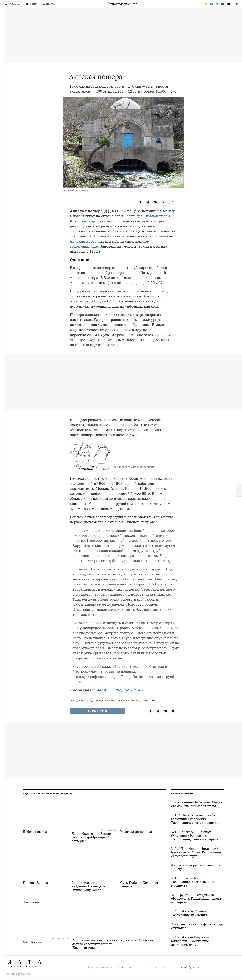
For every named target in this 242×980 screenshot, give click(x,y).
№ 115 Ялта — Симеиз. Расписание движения (189, 913)
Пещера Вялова (35, 883)
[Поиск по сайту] (48, 4)
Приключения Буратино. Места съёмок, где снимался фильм (196, 804)
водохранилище (84, 246)
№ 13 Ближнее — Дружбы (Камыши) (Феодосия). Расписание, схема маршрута (195, 836)
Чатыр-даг (133, 216)
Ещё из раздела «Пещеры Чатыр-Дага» (48, 793)
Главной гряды (157, 216)
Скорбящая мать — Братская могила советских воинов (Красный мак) (95, 944)
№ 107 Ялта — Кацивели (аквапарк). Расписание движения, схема (190, 941)
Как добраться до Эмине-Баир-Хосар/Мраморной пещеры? (92, 837)
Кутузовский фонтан (137, 940)
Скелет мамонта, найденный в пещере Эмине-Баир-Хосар (88, 886)
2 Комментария (98, 711)
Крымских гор (83, 221)
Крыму (169, 211)
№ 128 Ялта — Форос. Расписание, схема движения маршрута (195, 882)
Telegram (125, 967)
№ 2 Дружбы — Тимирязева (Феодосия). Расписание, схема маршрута (196, 898)
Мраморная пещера (136, 832)
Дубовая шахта (35, 832)
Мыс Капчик (33, 942)
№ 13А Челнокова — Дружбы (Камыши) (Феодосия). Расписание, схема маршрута (195, 819)
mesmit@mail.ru (190, 967)
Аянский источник (87, 241)
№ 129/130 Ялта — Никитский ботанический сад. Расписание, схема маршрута (196, 852)
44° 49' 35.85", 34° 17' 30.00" (122, 690)
